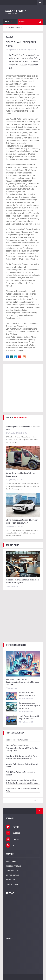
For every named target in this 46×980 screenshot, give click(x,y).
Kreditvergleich (12, 871)
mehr (36, 800)
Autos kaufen (11, 862)
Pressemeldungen (13, 884)
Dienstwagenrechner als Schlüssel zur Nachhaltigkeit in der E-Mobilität (29, 706)
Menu (9, 22)
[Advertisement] (23, 388)
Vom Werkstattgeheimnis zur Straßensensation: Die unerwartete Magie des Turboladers (22, 682)
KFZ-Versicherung (12, 875)
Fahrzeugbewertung (13, 866)
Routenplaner (11, 880)
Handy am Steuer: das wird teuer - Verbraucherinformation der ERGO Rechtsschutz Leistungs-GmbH (22, 748)
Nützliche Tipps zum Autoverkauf (17, 740)
